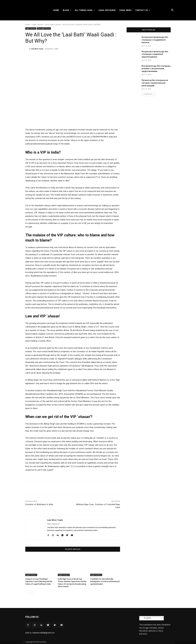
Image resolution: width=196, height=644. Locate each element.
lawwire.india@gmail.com (44, 633)
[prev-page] (27, 593)
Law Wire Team (37, 49)
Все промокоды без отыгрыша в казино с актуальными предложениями (156, 69)
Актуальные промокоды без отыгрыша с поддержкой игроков (155, 40)
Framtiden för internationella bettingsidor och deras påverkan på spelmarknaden (105, 581)
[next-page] (31, 593)
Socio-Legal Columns (53, 25)
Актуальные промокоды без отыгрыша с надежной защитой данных (155, 54)
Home (28, 25)
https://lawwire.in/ (53, 524)
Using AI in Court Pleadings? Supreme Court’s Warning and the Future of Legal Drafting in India (39, 581)
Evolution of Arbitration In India (39, 504)
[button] (172, 10)
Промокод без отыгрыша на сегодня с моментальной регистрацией (155, 83)
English (146, 618)
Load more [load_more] (149, 94)
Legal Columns (37, 25)
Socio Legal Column (44, 28)
